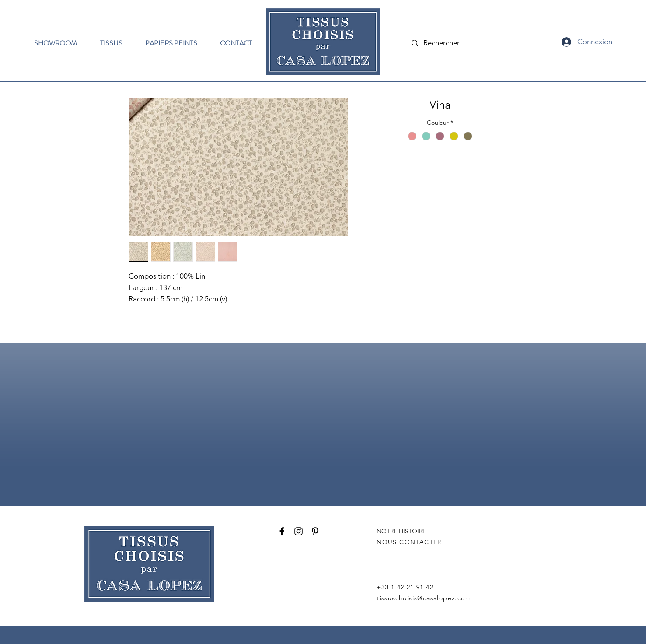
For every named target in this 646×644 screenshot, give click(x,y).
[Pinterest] (315, 531)
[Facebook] (282, 531)
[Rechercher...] (466, 43)
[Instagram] (299, 531)
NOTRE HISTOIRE (401, 531)
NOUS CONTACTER (409, 542)
